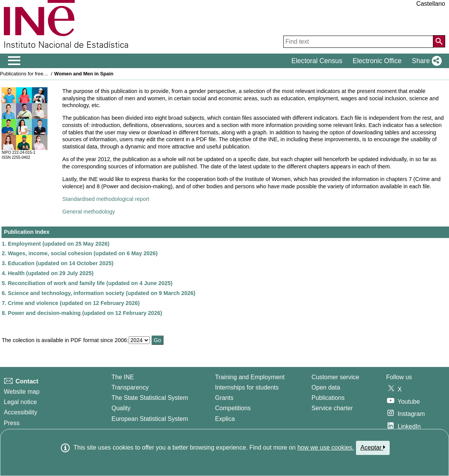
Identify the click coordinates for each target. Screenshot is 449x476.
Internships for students (247, 387)
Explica (225, 419)
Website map (22, 392)
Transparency (130, 387)
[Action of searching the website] (439, 41)
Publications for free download (33, 74)
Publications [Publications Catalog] (328, 398)
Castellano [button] (431, 4)
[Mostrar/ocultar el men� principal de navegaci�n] (14, 61)
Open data (326, 387)
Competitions (233, 408)
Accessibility (20, 412)
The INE (123, 377)
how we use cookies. (326, 447)
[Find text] (358, 42)
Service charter (332, 408)
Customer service (335, 377)
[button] (425, 61)
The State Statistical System (150, 398)
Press (12, 423)
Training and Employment (250, 377)
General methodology (89, 212)
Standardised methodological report (106, 199)
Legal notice (20, 402)
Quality (121, 408)
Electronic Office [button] (377, 61)
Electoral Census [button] (317, 61)
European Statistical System (150, 419)
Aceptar (373, 447)
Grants (224, 398)
